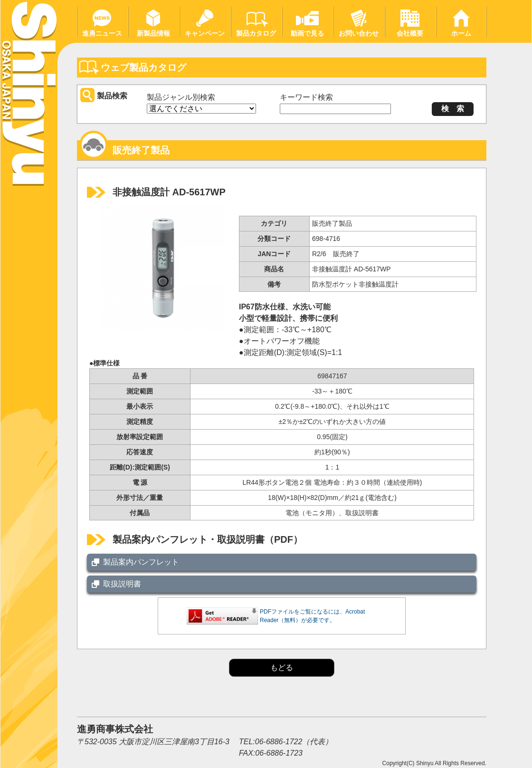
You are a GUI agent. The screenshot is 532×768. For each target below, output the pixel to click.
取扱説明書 (122, 584)
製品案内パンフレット (141, 562)
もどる (282, 667)
